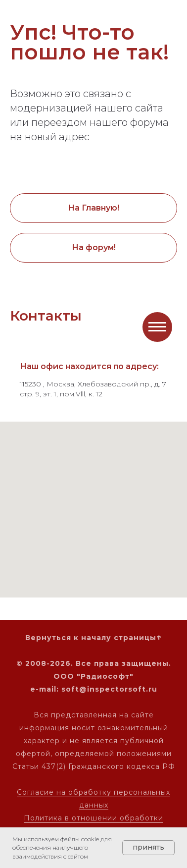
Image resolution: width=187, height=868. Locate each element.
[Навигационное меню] (157, 327)
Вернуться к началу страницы (91, 638)
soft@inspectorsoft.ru (109, 689)
